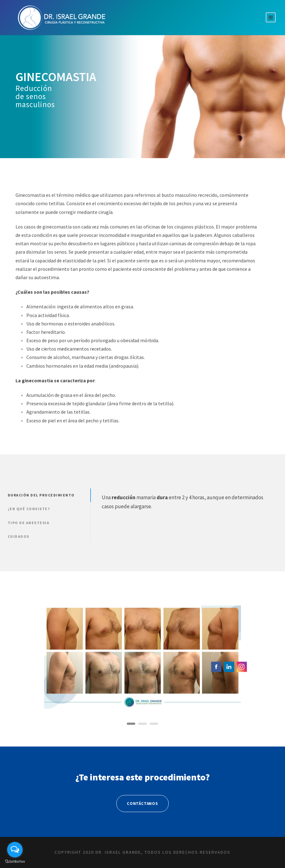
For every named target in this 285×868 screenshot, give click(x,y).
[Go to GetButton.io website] (15, 862)
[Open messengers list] (15, 850)
